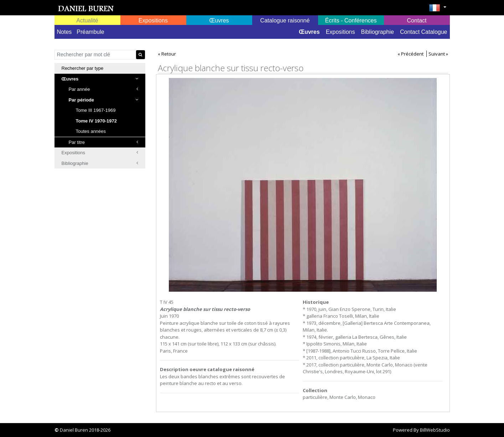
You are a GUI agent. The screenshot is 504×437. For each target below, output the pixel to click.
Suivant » (438, 54)
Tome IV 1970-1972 (96, 121)
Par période (103, 100)
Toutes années (91, 131)
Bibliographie (377, 32)
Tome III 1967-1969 (96, 110)
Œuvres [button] (219, 20)
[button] (438, 10)
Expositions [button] (153, 20)
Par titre (103, 142)
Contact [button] (417, 20)
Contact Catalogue (424, 32)
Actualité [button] (87, 20)
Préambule (90, 32)
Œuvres (309, 32)
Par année (103, 89)
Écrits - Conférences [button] (351, 20)
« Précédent (411, 54)
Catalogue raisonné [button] (285, 20)
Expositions (341, 32)
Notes (64, 32)
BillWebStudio (435, 430)
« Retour (167, 54)
